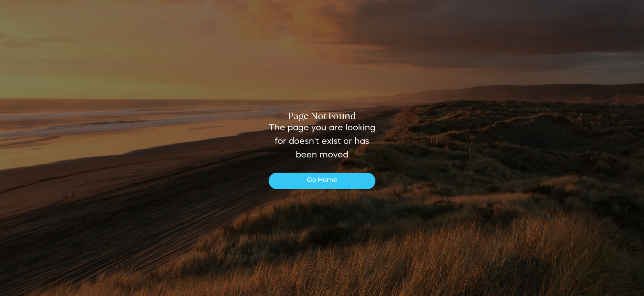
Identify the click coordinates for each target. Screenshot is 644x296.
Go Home (322, 180)
